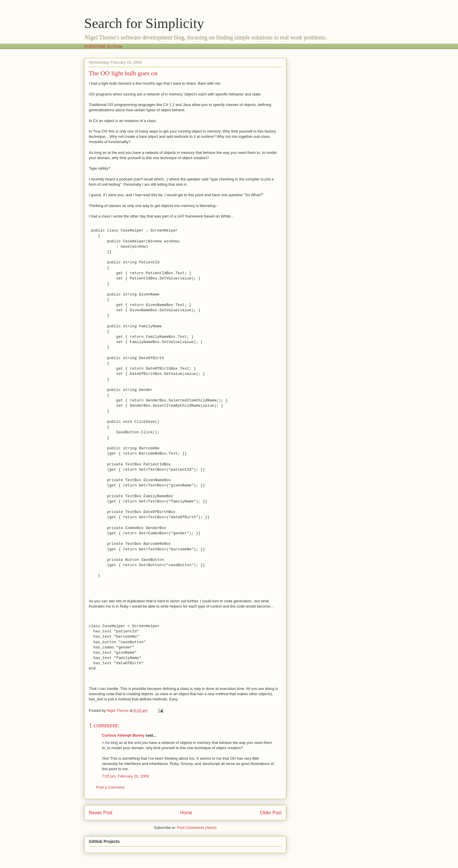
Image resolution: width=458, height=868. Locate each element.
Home (186, 813)
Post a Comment (110, 787)
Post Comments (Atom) (197, 828)
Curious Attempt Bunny (123, 735)
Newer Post (101, 813)
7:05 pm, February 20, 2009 (125, 776)
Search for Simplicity (144, 23)
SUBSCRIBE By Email (103, 46)
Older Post (271, 813)
